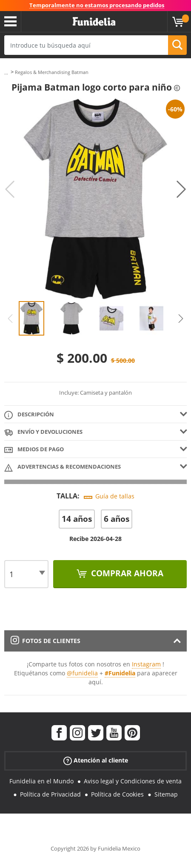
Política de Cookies (117, 794)
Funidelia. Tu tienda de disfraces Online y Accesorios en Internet (94, 22)
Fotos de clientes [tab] (46, 641)
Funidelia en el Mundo (41, 781)
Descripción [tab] (29, 415)
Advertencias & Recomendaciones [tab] (63, 467)
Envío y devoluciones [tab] (43, 432)
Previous (10, 189)
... (6, 73)
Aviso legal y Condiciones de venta (133, 781)
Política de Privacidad (50, 794)
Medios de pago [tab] (34, 450)
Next (181, 189)
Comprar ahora (126, 573)
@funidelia (82, 673)
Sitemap (166, 794)
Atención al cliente (96, 761)
